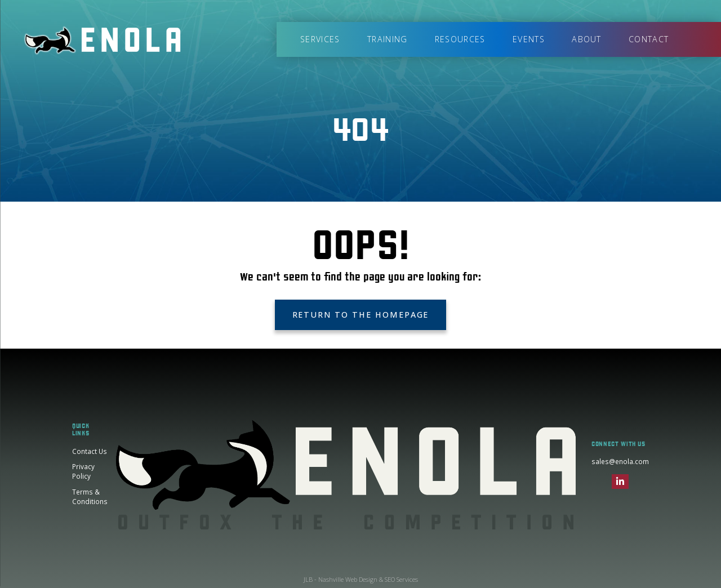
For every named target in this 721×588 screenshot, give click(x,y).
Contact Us (90, 451)
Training (387, 39)
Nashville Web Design (348, 579)
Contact (649, 39)
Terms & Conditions (90, 497)
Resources (460, 39)
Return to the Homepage (361, 315)
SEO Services (401, 579)
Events (529, 39)
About (587, 39)
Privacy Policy (83, 471)
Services (320, 39)
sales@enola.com (620, 461)
